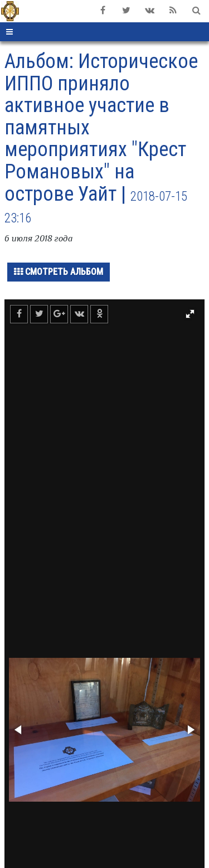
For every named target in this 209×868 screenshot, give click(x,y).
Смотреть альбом (59, 272)
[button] (190, 314)
